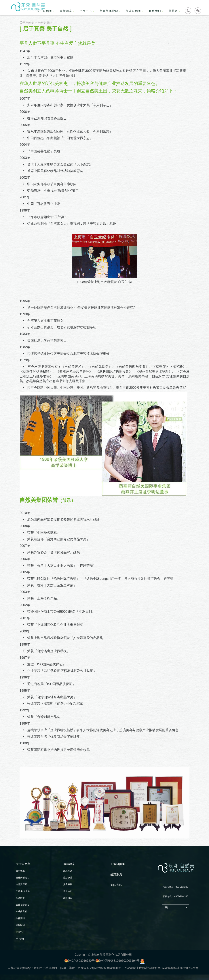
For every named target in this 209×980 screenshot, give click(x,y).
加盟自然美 (133, 11)
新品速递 (68, 871)
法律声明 (20, 918)
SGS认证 (20, 939)
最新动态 (66, 11)
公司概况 (20, 871)
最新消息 (116, 875)
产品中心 (86, 11)
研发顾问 (20, 925)
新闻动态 (68, 898)
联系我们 (155, 11)
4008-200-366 (181, 896)
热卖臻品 (68, 884)
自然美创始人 (22, 878)
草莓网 (173, 11)
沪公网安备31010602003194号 (117, 961)
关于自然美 (27, 23)
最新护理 (68, 878)
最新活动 (68, 891)
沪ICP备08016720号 (79, 961)
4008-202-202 (181, 887)
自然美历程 (21, 884)
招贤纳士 (20, 898)
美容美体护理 (109, 11)
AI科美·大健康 (23, 891)
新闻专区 (116, 885)
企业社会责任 (22, 905)
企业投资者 (21, 911)
